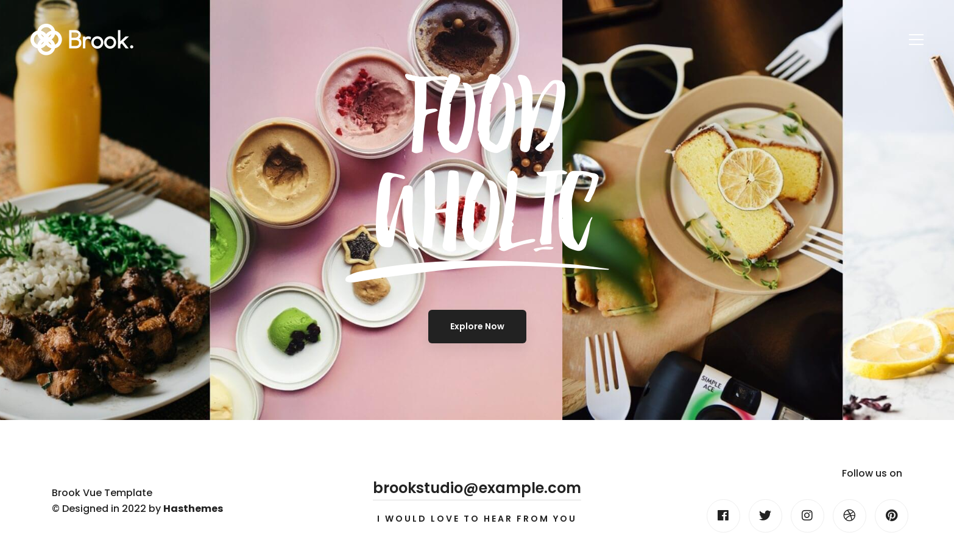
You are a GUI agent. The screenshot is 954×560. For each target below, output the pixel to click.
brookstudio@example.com (477, 488)
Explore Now (477, 326)
